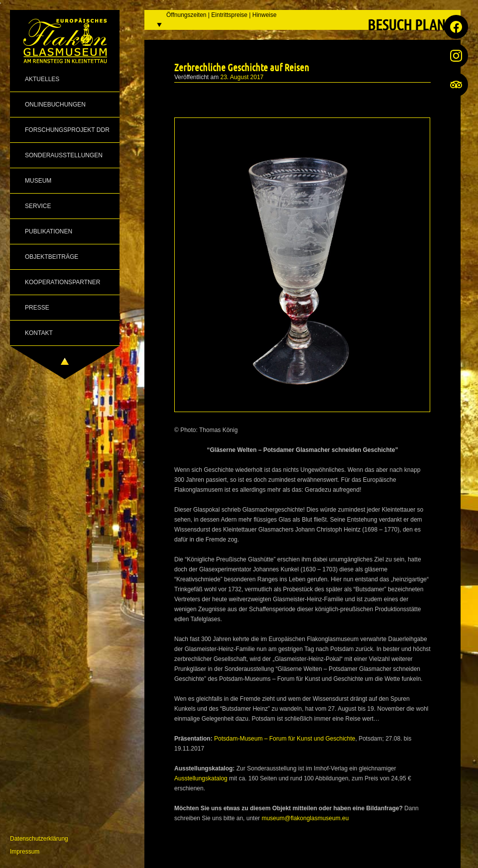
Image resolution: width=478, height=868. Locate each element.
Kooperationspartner (62, 282)
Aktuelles (42, 79)
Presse (37, 308)
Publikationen (49, 231)
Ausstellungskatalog (202, 778)
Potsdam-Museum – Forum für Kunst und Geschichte (285, 739)
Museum (38, 181)
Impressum (25, 852)
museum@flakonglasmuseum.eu (305, 818)
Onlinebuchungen (55, 105)
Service (38, 206)
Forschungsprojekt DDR (67, 130)
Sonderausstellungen (64, 155)
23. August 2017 (242, 77)
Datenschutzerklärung (39, 839)
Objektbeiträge (52, 257)
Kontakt (39, 333)
